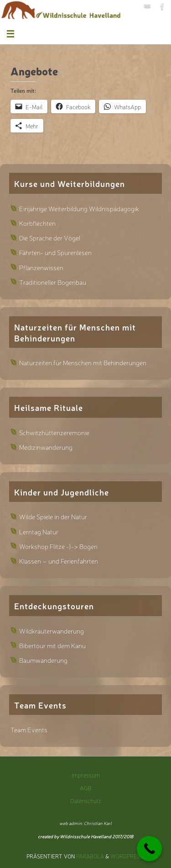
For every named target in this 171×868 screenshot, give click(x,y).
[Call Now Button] (149, 849)
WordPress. (127, 856)
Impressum (86, 775)
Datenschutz (86, 801)
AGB (85, 788)
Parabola (90, 856)
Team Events (29, 729)
